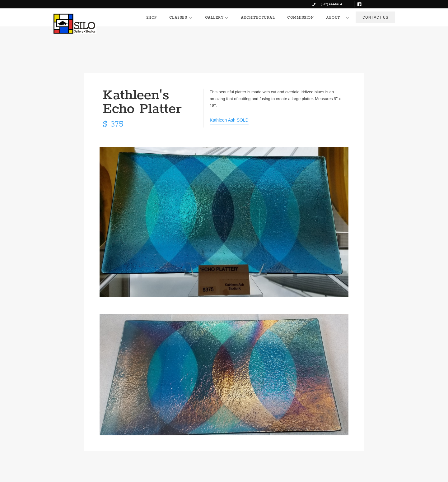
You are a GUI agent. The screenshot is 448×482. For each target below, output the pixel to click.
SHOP (152, 18)
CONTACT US (375, 17)
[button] (181, 18)
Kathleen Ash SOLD (229, 120)
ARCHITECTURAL (258, 18)
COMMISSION (300, 18)
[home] (75, 24)
